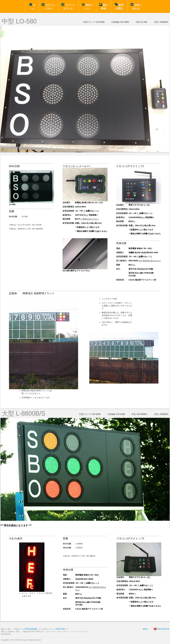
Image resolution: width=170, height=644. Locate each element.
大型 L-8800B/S (161, 22)
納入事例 (103, 6)
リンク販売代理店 (58, 629)
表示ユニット (87, 6)
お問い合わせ (136, 6)
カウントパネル (48, 6)
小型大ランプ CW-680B (94, 22)
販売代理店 (119, 6)
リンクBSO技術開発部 (29, 629)
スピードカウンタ (68, 6)
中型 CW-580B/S (139, 414)
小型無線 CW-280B (120, 22)
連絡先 (145, 629)
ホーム (32, 6)
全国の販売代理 (161, 629)
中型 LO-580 (19, 21)
